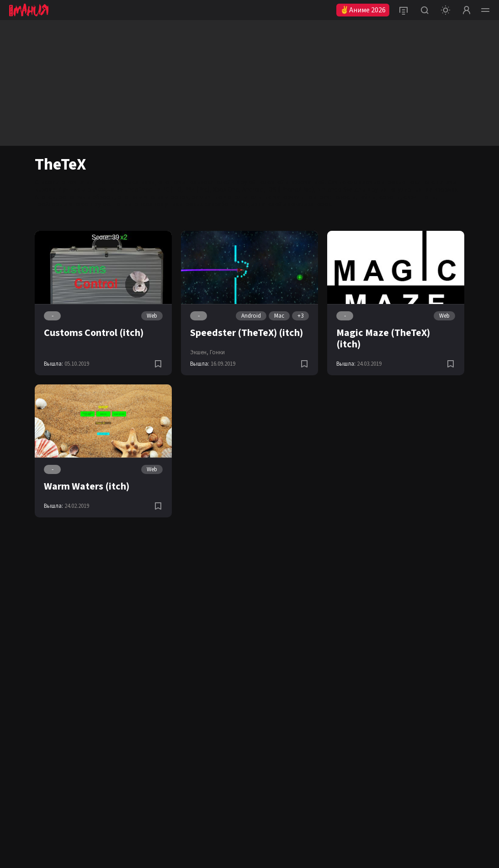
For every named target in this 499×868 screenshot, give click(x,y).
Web (152, 316)
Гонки (217, 352)
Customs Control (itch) (94, 333)
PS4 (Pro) (197, 190)
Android (253, 190)
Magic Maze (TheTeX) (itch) (383, 338)
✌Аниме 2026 (363, 10)
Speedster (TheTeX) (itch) (247, 333)
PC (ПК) (172, 190)
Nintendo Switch (339, 190)
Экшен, (199, 352)
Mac (279, 316)
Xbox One (226, 190)
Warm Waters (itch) (87, 486)
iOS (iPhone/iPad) (290, 190)
